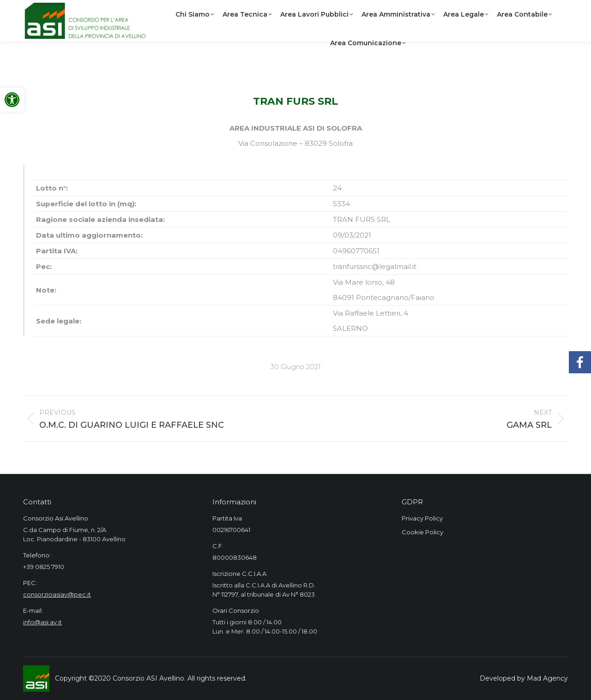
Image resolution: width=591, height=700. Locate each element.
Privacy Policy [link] (422, 518)
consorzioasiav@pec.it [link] (57, 594)
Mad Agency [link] (547, 678)
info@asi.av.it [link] (42, 622)
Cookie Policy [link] (422, 532)
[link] (12, 100)
